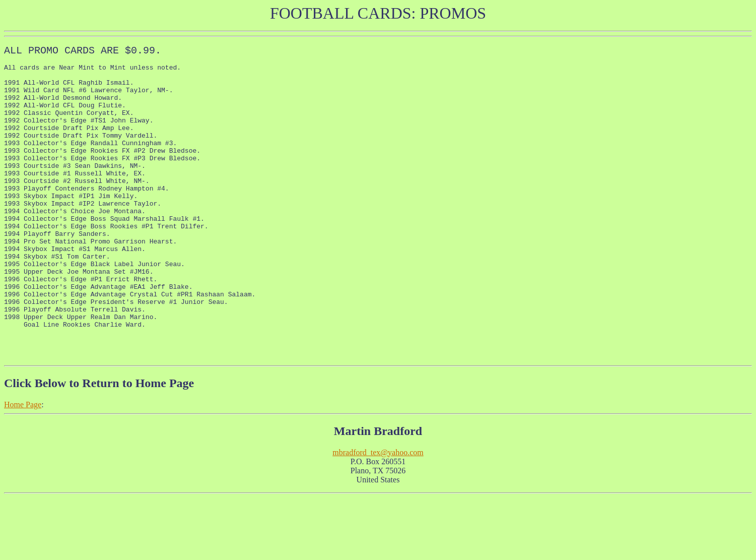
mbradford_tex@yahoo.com (378, 515)
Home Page (23, 467)
